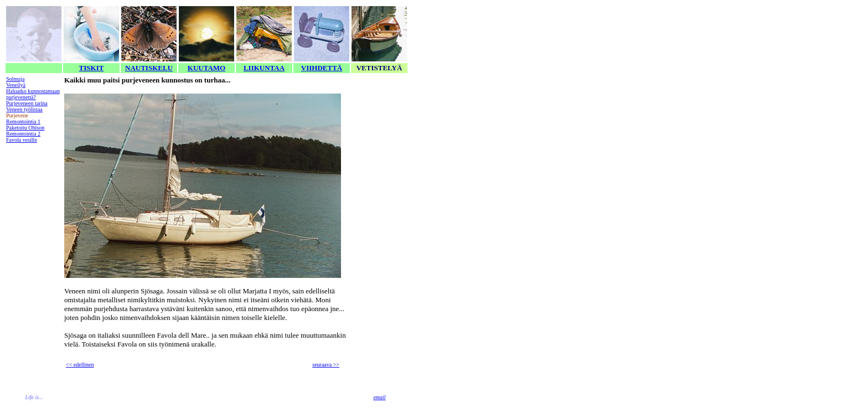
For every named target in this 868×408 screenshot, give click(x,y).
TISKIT (92, 68)
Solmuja (15, 79)
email (379, 397)
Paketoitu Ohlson (25, 128)
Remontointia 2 (23, 134)
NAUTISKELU (149, 68)
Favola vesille (22, 140)
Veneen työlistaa (24, 109)
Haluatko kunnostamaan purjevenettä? (33, 94)
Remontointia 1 (23, 122)
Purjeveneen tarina (27, 103)
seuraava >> (326, 365)
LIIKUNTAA (264, 68)
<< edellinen (80, 365)
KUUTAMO (206, 68)
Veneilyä (16, 85)
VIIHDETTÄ (322, 68)
